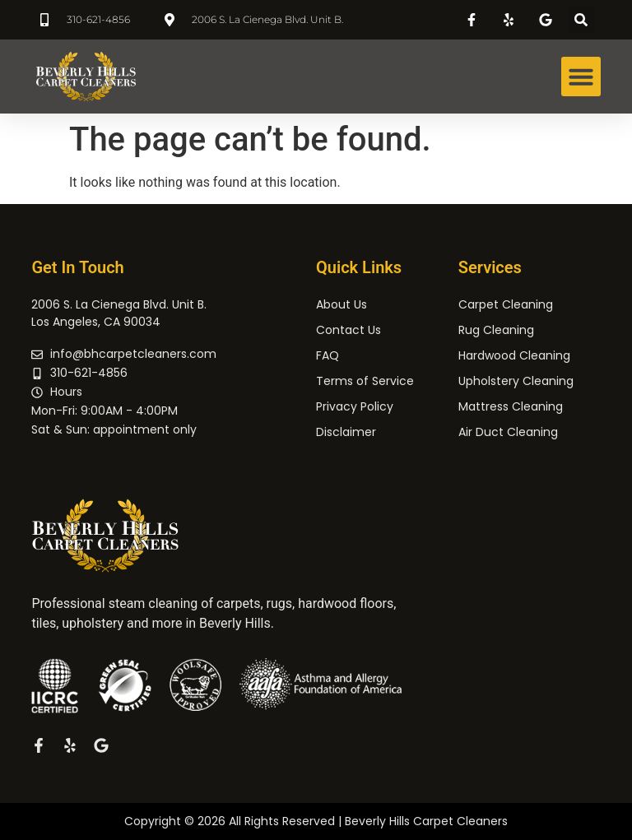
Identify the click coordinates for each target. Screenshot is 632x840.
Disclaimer (346, 432)
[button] (581, 20)
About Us (342, 304)
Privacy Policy (355, 406)
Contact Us (349, 330)
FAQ (328, 355)
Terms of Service (365, 381)
